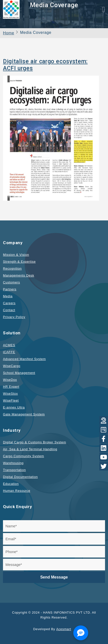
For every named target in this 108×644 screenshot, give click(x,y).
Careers (9, 303)
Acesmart (64, 629)
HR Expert (11, 387)
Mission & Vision (16, 255)
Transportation (14, 470)
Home (9, 33)
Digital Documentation (20, 477)
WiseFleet (11, 400)
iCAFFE (9, 352)
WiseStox (10, 394)
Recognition (12, 268)
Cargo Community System (24, 456)
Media (8, 296)
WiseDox (10, 380)
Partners (10, 289)
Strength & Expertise (19, 262)
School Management (19, 373)
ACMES (9, 345)
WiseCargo (12, 366)
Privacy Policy (14, 317)
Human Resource (17, 491)
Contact (9, 310)
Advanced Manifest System (24, 359)
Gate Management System (24, 414)
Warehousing (13, 463)
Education (11, 484)
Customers (12, 282)
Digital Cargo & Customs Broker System (35, 442)
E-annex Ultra (14, 407)
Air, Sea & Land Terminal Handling (30, 449)
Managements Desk (19, 275)
